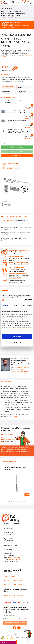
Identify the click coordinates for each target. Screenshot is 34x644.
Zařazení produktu (8, 26)
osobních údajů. (25, 619)
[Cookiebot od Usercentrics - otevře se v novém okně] (24, 300)
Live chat (6, 437)
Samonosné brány (21, 13)
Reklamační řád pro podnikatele (13, 584)
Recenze (18, 22)
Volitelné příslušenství (22, 26)
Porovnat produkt (11, 164)
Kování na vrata (18, 12)
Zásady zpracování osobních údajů (14, 596)
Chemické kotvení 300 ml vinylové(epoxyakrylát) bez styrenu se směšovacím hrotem (18, 131)
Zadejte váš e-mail (9, 615)
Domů (3, 12)
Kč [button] (16, 2)
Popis (12, 22)
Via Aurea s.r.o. (25, 637)
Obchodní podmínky (10, 576)
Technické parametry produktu (12, 24)
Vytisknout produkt (11, 168)
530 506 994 (20, 369)
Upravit (17, 342)
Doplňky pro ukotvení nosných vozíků (10, 15)
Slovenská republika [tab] (20, 220)
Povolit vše (17, 336)
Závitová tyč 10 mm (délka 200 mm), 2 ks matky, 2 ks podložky (17, 112)
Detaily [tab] (16, 305)
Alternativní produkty (9, 28)
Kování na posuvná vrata (8, 13)
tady (15, 416)
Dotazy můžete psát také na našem (19, 372)
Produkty (9, 12)
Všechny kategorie (7, 8)
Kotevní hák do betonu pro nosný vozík (17, 121)
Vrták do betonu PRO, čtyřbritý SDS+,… (11, 17)
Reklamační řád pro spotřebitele (13, 580)
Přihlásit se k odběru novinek (15, 623)
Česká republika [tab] (7, 220)
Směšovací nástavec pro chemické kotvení (15, 102)
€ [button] (19, 2)
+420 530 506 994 (8, 435)
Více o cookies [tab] (27, 305)
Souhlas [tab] (6, 305)
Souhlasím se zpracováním (16, 619)
